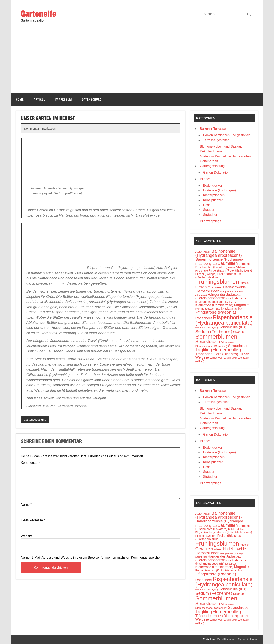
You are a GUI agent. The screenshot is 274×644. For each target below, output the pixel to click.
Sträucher (210, 215)
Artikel (39, 99)
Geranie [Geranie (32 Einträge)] (203, 287)
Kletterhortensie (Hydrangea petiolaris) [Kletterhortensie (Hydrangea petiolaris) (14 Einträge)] (222, 300)
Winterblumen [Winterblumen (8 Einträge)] (231, 358)
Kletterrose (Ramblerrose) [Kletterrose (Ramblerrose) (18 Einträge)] (214, 305)
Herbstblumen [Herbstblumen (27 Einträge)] (207, 291)
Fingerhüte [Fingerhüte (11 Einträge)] (201, 271)
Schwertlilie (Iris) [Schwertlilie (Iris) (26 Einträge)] (232, 327)
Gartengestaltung (35, 420)
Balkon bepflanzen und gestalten (226, 135)
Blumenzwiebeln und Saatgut (221, 147)
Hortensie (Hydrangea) (219, 190)
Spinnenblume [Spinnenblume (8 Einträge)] (228, 342)
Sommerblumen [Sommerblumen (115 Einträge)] (216, 336)
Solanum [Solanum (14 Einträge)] (239, 332)
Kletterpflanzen (214, 195)
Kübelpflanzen (213, 200)
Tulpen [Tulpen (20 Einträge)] (244, 354)
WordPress (224, 639)
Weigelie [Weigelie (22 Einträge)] (202, 357)
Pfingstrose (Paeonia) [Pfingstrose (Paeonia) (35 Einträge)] (216, 312)
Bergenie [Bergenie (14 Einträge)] (244, 264)
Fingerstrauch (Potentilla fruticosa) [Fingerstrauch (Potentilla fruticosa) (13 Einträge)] (230, 270)
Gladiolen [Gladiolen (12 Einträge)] (217, 287)
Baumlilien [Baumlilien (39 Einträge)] (228, 263)
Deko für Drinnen (212, 151)
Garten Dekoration (216, 172)
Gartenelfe (38, 14)
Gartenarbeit (209, 161)
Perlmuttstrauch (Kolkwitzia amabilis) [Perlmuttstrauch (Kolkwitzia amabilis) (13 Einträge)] (218, 309)
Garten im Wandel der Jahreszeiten (225, 156)
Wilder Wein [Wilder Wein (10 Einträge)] (216, 358)
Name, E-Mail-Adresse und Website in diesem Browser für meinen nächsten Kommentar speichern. (92, 558)
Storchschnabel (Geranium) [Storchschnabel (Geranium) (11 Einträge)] (211, 346)
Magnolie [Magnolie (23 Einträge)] (241, 305)
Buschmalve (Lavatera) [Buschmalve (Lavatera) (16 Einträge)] (211, 267)
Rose (207, 205)
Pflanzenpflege (210, 221)
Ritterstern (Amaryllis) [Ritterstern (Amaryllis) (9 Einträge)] (207, 328)
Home (20, 99)
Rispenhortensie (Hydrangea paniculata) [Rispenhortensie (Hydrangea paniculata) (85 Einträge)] (224, 320)
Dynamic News (248, 639)
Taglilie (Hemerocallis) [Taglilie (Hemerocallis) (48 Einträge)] (218, 350)
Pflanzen (206, 179)
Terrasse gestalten (216, 140)
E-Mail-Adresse (33, 520)
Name (26, 505)
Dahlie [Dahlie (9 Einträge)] (232, 267)
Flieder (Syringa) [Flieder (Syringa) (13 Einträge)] (206, 274)
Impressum (63, 99)
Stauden (209, 210)
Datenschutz (91, 99)
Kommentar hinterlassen (40, 129)
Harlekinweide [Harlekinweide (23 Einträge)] (235, 287)
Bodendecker (212, 185)
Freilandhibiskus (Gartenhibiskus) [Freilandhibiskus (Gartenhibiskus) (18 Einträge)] (218, 275)
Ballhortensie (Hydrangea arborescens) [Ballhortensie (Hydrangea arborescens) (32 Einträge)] (219, 253)
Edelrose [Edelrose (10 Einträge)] (241, 267)
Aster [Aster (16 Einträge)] (199, 252)
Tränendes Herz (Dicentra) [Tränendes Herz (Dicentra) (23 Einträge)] (217, 354)
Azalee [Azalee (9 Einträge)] (207, 252)
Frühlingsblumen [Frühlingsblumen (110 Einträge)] (217, 282)
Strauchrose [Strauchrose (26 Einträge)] (238, 346)
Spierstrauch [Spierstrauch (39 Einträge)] (208, 342)
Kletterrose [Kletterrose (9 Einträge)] (231, 302)
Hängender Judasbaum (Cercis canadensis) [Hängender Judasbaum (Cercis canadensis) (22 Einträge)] (220, 296)
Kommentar (30, 463)
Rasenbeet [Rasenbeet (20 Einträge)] (204, 318)
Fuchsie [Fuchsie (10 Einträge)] (244, 283)
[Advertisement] (137, 62)
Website (27, 536)
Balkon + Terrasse (213, 129)
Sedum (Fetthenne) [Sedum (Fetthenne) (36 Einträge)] (214, 331)
